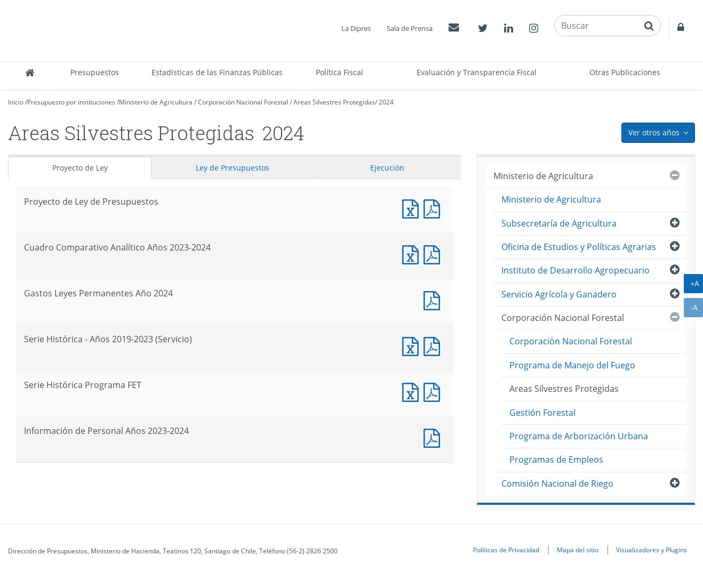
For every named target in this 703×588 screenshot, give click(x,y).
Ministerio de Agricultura (156, 102)
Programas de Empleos (556, 460)
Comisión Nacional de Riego (557, 484)
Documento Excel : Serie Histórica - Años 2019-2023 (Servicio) (413, 345)
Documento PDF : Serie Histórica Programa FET (434, 391)
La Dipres (356, 28)
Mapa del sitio (578, 550)
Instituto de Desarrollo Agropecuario (576, 270)
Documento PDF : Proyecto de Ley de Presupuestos (434, 208)
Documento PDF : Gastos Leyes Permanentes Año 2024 (434, 299)
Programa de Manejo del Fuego (572, 365)
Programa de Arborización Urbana (579, 436)
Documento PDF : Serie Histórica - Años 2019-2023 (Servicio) (434, 345)
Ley (233, 168)
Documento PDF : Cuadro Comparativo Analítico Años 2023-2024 (434, 253)
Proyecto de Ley (80, 168)
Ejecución (387, 168)
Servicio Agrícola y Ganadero (559, 294)
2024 (386, 102)
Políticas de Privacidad (506, 550)
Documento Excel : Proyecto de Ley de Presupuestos (413, 208)
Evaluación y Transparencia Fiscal (477, 72)
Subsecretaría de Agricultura (559, 223)
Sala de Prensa (410, 28)
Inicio (16, 102)
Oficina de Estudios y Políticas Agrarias (579, 247)
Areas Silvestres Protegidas (334, 102)
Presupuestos (95, 72)
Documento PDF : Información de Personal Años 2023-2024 (434, 437)
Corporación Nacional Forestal (243, 102)
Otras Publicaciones (625, 72)
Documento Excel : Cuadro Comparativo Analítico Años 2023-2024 (413, 253)
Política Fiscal (339, 72)
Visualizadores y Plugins (652, 550)
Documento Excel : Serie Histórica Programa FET (413, 391)
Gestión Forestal (542, 413)
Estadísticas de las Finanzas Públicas (217, 72)
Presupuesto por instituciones (71, 102)
